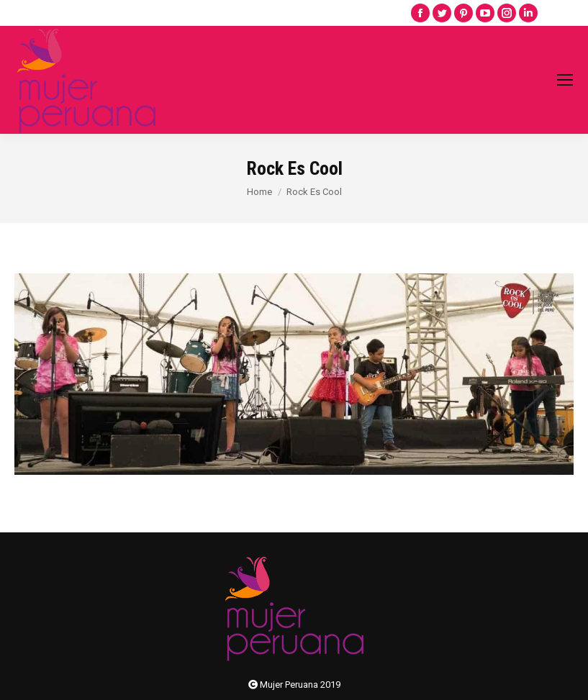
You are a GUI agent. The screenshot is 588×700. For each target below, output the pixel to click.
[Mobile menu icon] (565, 80)
